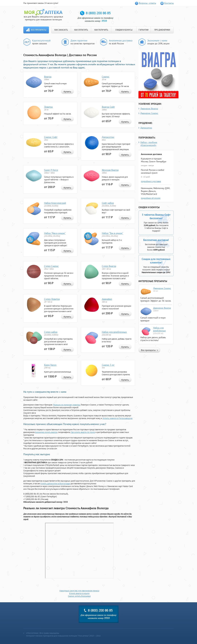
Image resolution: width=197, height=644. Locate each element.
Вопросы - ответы (147, 3)
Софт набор (108, 203)
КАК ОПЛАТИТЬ (81, 30)
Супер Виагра (109, 266)
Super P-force (51, 170)
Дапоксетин (108, 137)
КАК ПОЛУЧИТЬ (101, 30)
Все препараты (39, 30)
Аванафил (107, 299)
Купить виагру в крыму (79, 593)
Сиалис (106, 77)
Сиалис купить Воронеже (79, 596)
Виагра (48, 77)
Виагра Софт (108, 107)
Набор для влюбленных (114, 332)
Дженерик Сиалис (149, 113)
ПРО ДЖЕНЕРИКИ (162, 30)
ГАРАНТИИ (144, 30)
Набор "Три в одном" (112, 233)
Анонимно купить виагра (46, 432)
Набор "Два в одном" (55, 233)
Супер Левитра (52, 299)
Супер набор (51, 332)
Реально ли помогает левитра (66, 405)
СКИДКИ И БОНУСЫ (124, 30)
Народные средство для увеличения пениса (79, 591)
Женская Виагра (110, 170)
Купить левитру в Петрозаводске (118, 418)
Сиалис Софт (51, 137)
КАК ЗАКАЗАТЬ (61, 30)
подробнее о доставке (151, 181)
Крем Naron (50, 365)
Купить (67, 92)
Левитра (48, 107)
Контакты (169, 3)
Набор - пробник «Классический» (149, 144)
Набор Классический (55, 203)
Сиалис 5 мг (108, 365)
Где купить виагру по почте (83, 432)
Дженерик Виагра (149, 109)
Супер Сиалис (51, 266)
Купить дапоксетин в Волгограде (55, 484)
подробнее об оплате (151, 198)
